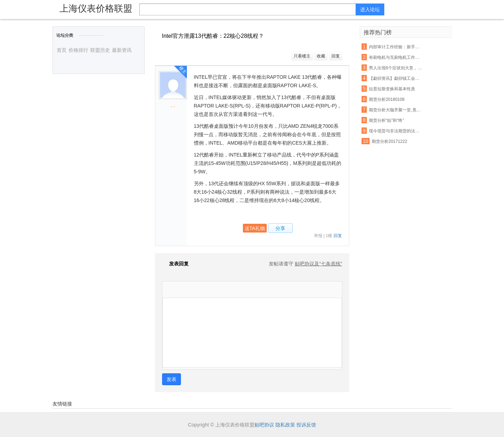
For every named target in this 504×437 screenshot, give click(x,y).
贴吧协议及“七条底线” (318, 264)
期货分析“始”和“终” (386, 120)
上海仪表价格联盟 (96, 8)
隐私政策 (285, 425)
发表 (171, 379)
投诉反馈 (306, 425)
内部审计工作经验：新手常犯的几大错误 (395, 47)
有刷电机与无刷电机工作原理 (395, 57)
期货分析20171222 (389, 141)
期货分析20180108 (387, 99)
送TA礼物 (255, 228)
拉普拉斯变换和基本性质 (392, 89)
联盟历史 (100, 50)
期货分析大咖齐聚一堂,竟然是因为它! (395, 110)
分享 (280, 228)
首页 (62, 50)
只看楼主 (302, 56)
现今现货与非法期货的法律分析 (395, 131)
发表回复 (175, 264)
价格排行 (78, 50)
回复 (336, 56)
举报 (318, 236)
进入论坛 (370, 9)
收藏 (321, 56)
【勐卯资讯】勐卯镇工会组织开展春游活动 (395, 78)
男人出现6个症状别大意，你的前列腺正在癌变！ (395, 68)
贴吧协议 (264, 425)
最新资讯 (122, 50)
